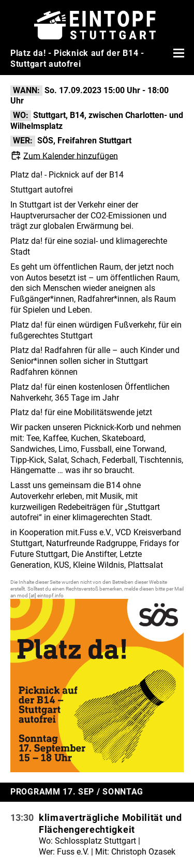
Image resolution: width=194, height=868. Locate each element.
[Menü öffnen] (177, 53)
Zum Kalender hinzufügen (71, 156)
